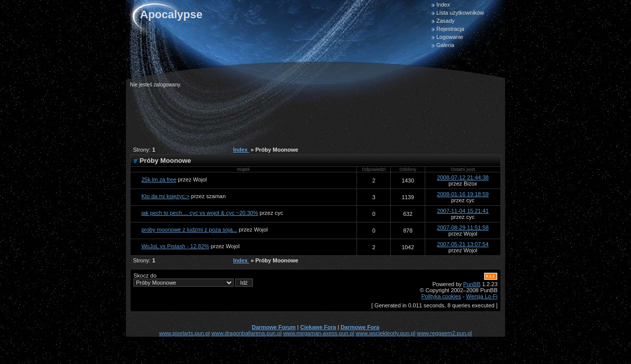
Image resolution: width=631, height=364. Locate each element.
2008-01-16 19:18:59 (463, 194)
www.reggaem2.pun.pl (444, 333)
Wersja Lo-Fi (482, 296)
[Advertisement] (314, 113)
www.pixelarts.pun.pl (185, 333)
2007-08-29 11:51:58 (463, 227)
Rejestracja (450, 29)
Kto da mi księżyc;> (166, 196)
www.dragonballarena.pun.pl (246, 333)
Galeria (445, 45)
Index (443, 5)
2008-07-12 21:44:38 (463, 177)
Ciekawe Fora (318, 327)
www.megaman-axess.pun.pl (319, 333)
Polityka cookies (441, 296)
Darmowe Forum (274, 327)
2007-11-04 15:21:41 (463, 211)
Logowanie (450, 37)
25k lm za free (159, 179)
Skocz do (193, 280)
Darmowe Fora (360, 327)
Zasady (445, 21)
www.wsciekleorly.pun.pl (386, 333)
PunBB (472, 284)
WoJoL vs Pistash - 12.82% (175, 246)
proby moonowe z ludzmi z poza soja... (190, 230)
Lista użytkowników (460, 13)
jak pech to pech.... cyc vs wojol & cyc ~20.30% (200, 213)
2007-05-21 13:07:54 (463, 244)
